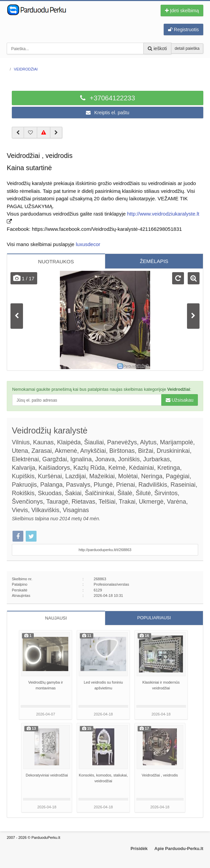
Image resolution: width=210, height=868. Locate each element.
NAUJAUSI (56, 618)
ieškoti (157, 48)
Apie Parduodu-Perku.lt (179, 849)
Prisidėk (139, 849)
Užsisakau (180, 400)
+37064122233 (108, 98)
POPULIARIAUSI (154, 618)
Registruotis (183, 29)
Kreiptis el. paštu (108, 113)
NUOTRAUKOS (56, 261)
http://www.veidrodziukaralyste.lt (163, 214)
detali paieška (187, 48)
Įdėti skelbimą (182, 11)
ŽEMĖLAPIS (154, 261)
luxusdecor (88, 244)
